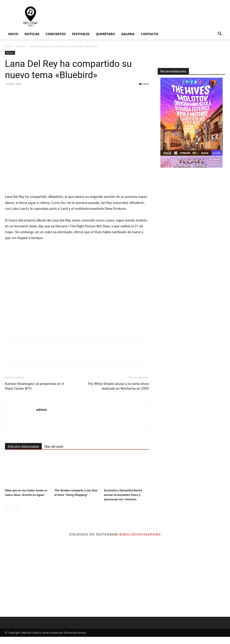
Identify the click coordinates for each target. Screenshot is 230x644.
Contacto (149, 34)
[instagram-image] (38, 578)
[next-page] (15, 508)
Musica (20, 46)
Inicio (13, 34)
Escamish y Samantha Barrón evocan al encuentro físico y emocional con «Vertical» (123, 495)
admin (42, 409)
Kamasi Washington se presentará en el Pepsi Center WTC (34, 386)
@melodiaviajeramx (140, 534)
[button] (220, 34)
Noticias (32, 34)
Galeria (128, 34)
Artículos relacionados (23, 447)
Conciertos (56, 34)
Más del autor (54, 447)
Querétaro (105, 34)
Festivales (81, 34)
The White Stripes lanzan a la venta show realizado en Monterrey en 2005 (118, 386)
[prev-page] (8, 508)
